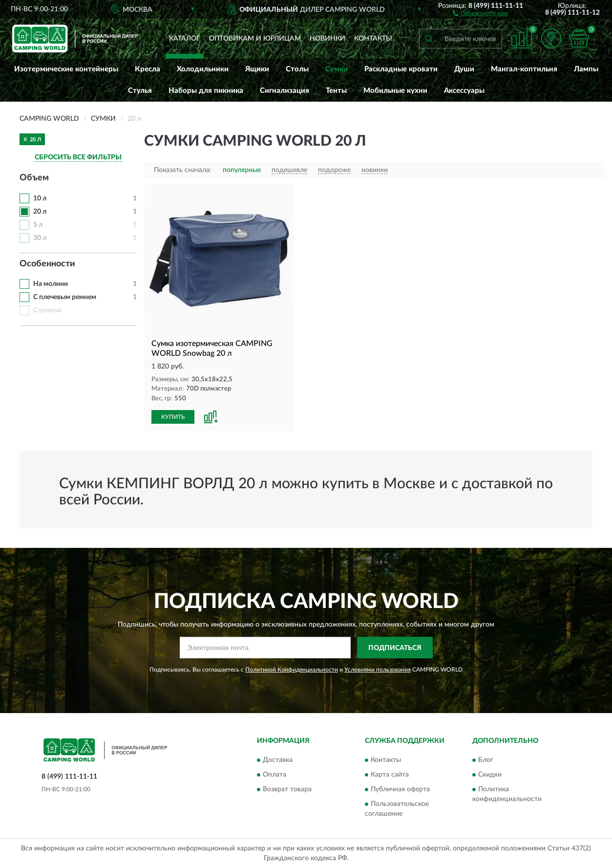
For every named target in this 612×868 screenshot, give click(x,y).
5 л (38, 225)
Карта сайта (390, 775)
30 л (40, 238)
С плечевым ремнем (65, 297)
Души (464, 69)
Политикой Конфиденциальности (292, 670)
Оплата (274, 775)
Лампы (586, 69)
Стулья (140, 91)
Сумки (337, 69)
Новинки (327, 39)
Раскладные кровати (401, 69)
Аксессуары (464, 91)
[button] (480, 13)
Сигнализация (285, 91)
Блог (486, 760)
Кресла (148, 69)
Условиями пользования (378, 670)
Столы (297, 69)
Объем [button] (34, 178)
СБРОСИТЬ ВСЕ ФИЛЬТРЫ (78, 157)
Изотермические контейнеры (66, 69)
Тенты (336, 91)
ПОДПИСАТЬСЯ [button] (395, 648)
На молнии (51, 284)
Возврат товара (287, 789)
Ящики (257, 69)
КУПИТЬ (173, 417)
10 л (40, 198)
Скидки (490, 775)
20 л (40, 212)
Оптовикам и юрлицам (255, 39)
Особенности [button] (47, 264)
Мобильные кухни (395, 91)
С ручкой (47, 310)
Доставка (278, 760)
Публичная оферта (400, 789)
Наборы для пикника (206, 91)
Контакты (373, 39)
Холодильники (203, 69)
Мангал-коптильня (524, 69)
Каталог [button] (185, 39)
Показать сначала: (183, 170)
